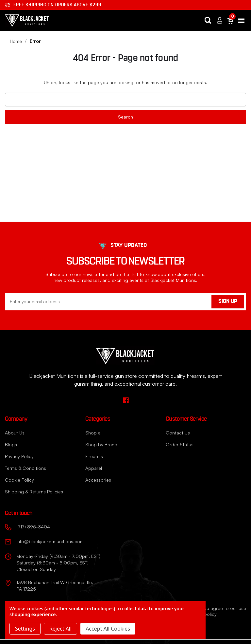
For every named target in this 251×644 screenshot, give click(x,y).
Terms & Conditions (25, 468)
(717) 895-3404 (33, 527)
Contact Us (178, 433)
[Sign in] (220, 20)
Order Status (180, 444)
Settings (25, 629)
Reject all (60, 629)
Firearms (94, 456)
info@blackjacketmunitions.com (50, 541)
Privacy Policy (19, 456)
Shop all (94, 433)
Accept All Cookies (108, 629)
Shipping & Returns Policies (34, 492)
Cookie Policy (19, 480)
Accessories (98, 480)
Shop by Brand (101, 444)
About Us (15, 433)
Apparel (94, 468)
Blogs (11, 444)
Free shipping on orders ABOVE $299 (53, 5)
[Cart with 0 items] (230, 20)
